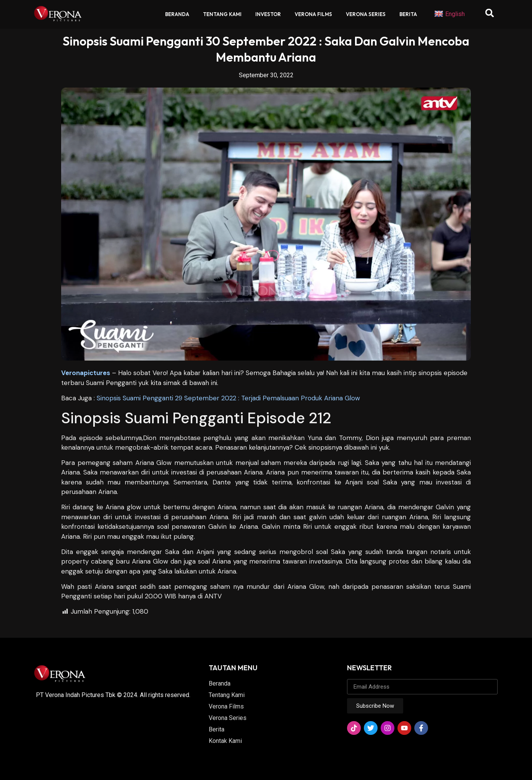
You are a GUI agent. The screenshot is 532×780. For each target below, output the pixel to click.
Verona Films (313, 14)
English (449, 14)
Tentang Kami (222, 14)
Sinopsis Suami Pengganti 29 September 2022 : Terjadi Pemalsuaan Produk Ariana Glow (228, 398)
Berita (408, 14)
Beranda (177, 14)
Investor (268, 14)
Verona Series (366, 14)
